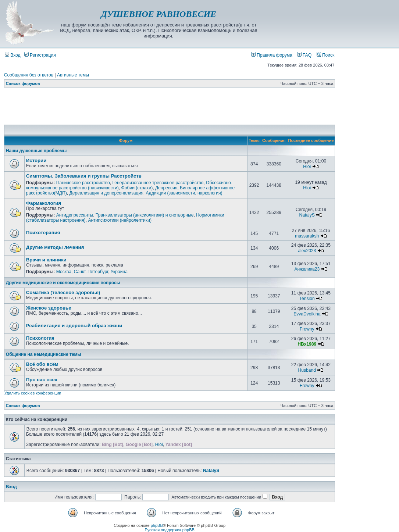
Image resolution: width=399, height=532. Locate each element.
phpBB (157, 525)
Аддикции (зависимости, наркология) (184, 193)
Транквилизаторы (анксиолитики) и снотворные (145, 215)
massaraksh (307, 236)
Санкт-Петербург (91, 272)
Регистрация (40, 55)
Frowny (307, 329)
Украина (119, 272)
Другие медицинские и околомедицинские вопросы (63, 283)
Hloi (307, 167)
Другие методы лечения (55, 247)
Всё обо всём (42, 364)
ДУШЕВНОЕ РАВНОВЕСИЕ (159, 14)
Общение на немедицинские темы (44, 354)
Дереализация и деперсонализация (106, 193)
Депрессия (166, 188)
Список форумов (23, 83)
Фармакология (44, 203)
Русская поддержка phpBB (169, 530)
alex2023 (307, 251)
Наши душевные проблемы (36, 151)
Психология (40, 338)
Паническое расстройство (83, 183)
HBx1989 (307, 344)
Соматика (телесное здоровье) (63, 292)
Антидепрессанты (75, 215)
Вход (13, 55)
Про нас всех (42, 380)
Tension (307, 299)
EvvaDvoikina (307, 314)
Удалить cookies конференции (33, 393)
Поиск (326, 55)
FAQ (304, 55)
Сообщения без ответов (29, 75)
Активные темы (73, 75)
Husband (307, 370)
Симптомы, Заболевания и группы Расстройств (84, 176)
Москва (64, 272)
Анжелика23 (307, 269)
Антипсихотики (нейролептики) (120, 220)
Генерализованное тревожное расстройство (158, 183)
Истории (36, 160)
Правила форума (272, 55)
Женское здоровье (49, 308)
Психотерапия (43, 233)
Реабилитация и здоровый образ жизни (74, 326)
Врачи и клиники (46, 260)
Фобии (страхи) (137, 188)
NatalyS (307, 215)
